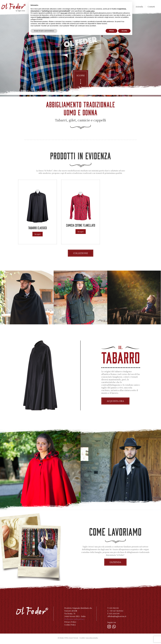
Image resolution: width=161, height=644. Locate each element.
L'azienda (115, 564)
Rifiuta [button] (111, 31)
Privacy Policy (70, 624)
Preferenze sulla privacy (74, 621)
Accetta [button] (124, 31)
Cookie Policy (70, 627)
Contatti (151, 7)
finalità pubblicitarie (43, 17)
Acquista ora (115, 403)
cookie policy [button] (90, 11)
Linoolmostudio (92, 640)
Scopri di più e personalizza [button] (44, 31)
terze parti (64, 13)
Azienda (139, 7)
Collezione (81, 255)
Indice (101, 640)
